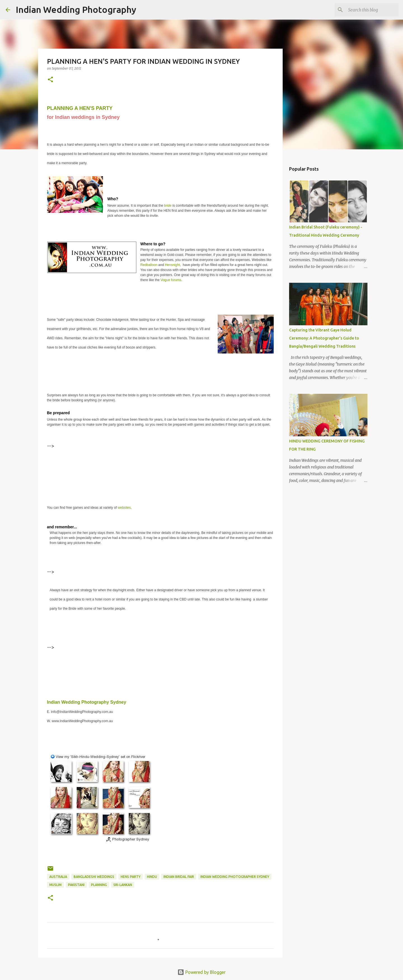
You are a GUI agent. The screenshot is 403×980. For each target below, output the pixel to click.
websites (124, 508)
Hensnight (172, 265)
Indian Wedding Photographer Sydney (235, 877)
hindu (152, 877)
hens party (131, 877)
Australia (58, 877)
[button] (50, 80)
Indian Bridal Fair (179, 877)
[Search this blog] (369, 10)
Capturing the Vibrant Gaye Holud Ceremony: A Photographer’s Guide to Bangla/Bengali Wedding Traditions (324, 338)
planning (99, 885)
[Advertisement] (149, 463)
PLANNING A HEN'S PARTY (80, 108)
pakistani (76, 885)
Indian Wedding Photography (76, 10)
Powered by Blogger (201, 972)
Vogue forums (171, 280)
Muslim (55, 885)
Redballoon (149, 265)
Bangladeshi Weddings (94, 877)
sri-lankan (123, 885)
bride (168, 206)
